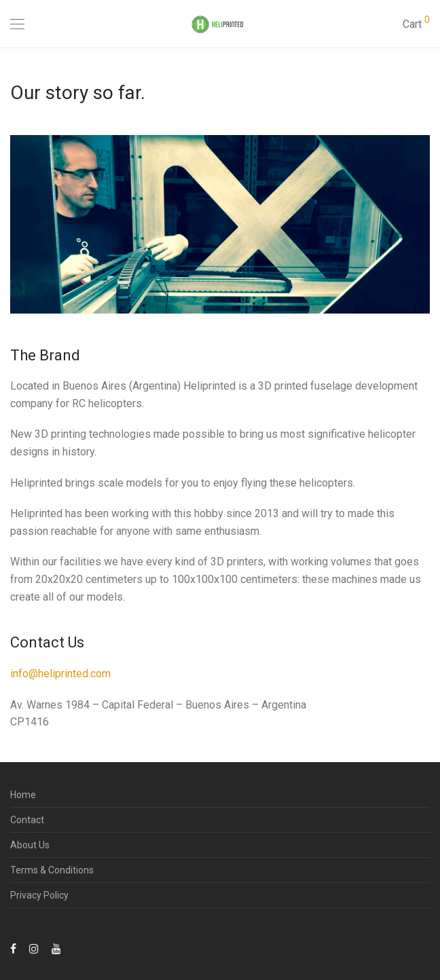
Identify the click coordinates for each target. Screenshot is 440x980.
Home (23, 795)
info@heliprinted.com (60, 674)
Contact (27, 820)
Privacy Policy (39, 895)
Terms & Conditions (52, 870)
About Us (30, 845)
